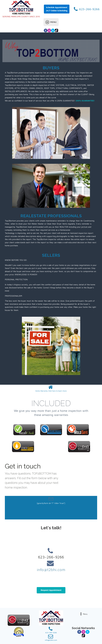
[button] (51, 388)
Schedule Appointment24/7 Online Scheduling (57, 9)
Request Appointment (51, 590)
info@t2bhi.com (51, 570)
